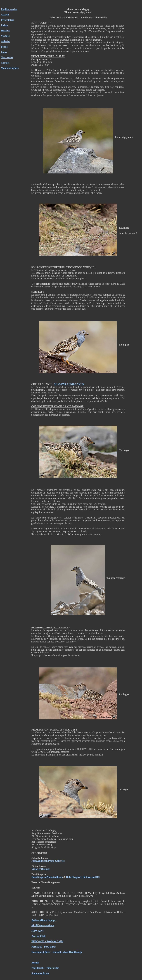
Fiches (4, 25)
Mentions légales (10, 68)
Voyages (5, 36)
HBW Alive (38, 931)
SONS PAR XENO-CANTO (69, 384)
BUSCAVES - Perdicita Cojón (47, 941)
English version (9, 9)
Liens (4, 52)
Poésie (4, 47)
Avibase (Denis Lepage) (44, 920)
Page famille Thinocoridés (45, 968)
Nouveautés (7, 57)
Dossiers (5, 31)
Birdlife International (43, 925)
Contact (5, 63)
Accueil (5, 15)
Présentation (8, 20)
